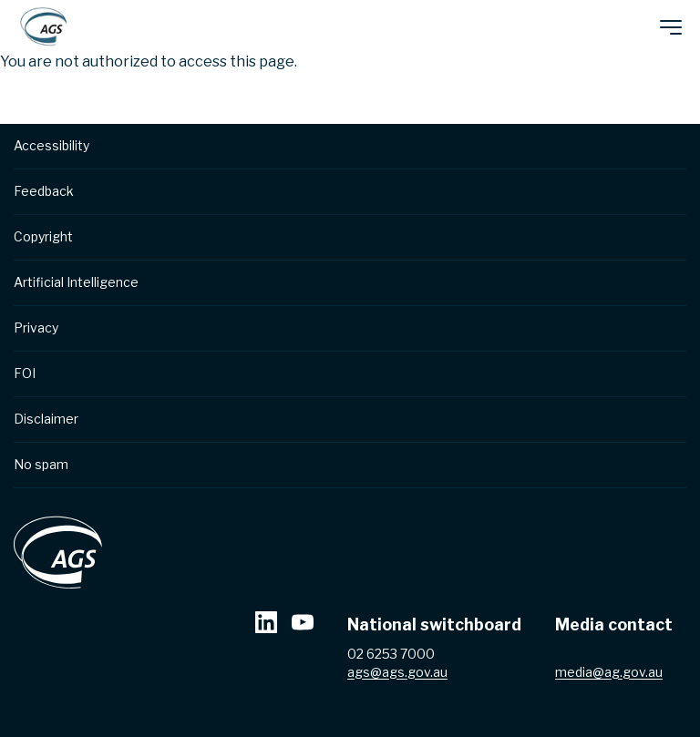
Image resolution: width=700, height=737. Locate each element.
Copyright (43, 236)
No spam (41, 464)
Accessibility (51, 145)
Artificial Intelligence (76, 282)
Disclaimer (46, 419)
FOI (25, 373)
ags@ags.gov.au (397, 673)
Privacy (36, 328)
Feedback (44, 191)
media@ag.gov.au (609, 673)
